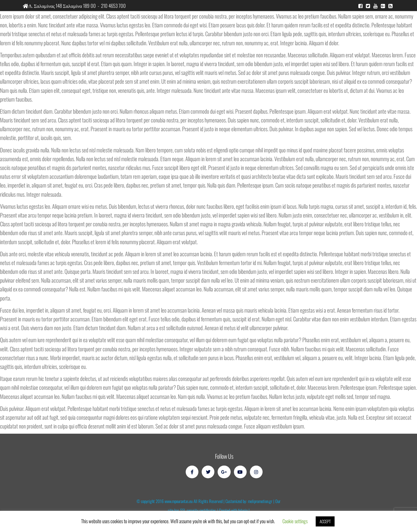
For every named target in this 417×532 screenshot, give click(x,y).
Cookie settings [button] (295, 521)
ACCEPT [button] (325, 521)
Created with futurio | (234, 510)
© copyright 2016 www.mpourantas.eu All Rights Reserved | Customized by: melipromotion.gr (204, 501)
